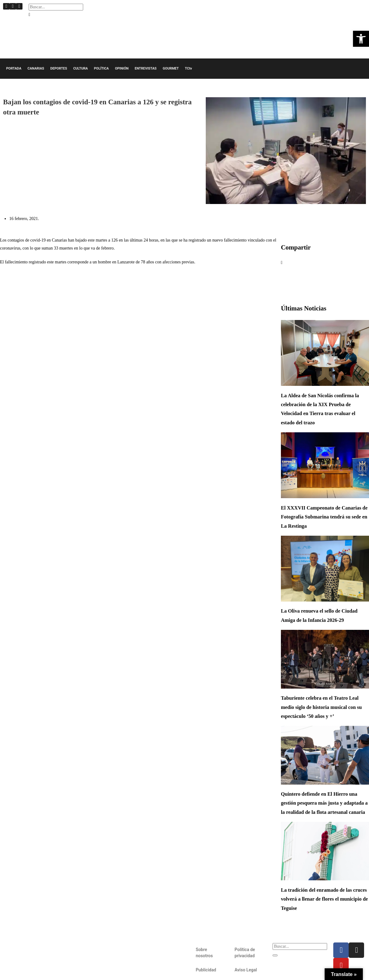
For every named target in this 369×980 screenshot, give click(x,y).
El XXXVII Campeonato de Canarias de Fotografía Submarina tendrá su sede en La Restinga (324, 517)
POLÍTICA (101, 68)
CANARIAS (36, 68)
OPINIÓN (122, 68)
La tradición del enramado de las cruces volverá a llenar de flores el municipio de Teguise (324, 899)
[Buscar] (275, 955)
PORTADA (14, 68)
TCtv (188, 68)
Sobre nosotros (204, 953)
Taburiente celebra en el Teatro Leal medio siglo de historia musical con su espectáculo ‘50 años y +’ (321, 707)
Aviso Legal (246, 970)
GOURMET (171, 68)
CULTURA (81, 68)
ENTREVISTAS (146, 68)
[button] (56, 15)
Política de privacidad (245, 953)
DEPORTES (59, 68)
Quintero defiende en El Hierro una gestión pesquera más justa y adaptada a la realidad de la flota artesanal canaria (324, 803)
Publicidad (206, 970)
